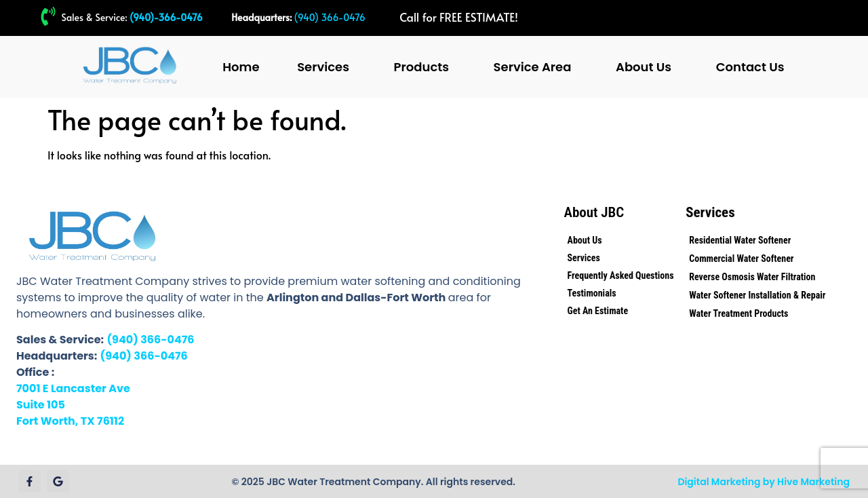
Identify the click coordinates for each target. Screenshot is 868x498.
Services (323, 67)
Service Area (533, 67)
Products (421, 67)
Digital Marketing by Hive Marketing (764, 482)
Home (241, 67)
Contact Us (750, 67)
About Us (644, 67)
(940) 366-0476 (330, 17)
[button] (326, 67)
